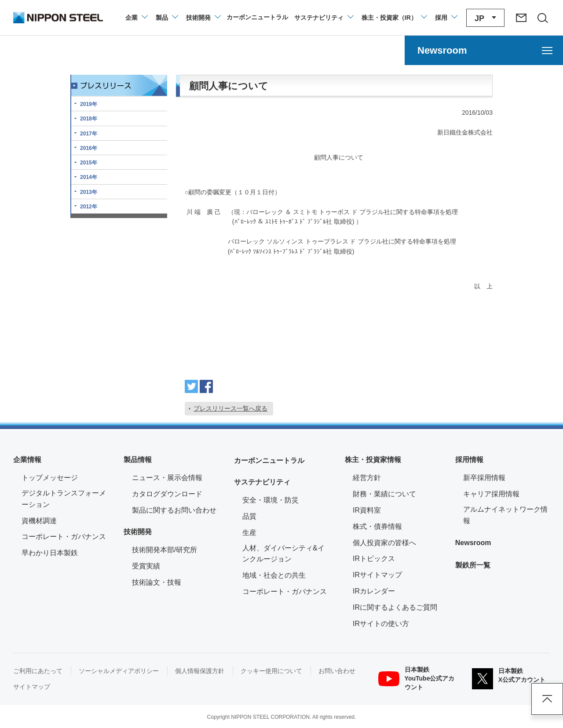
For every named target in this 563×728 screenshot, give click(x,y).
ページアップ (547, 699)
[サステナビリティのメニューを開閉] (324, 18)
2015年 (89, 163)
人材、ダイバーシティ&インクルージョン (283, 554)
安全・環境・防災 (271, 500)
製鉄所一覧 (473, 565)
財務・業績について (384, 494)
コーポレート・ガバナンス (64, 537)
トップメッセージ (50, 478)
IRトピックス (374, 559)
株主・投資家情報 (373, 460)
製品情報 (138, 460)
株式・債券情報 (377, 526)
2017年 (89, 134)
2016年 (89, 148)
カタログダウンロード (167, 494)
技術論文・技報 (157, 582)
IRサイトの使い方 (381, 624)
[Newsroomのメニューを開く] (484, 50)
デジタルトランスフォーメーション (64, 499)
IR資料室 (367, 510)
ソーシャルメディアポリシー (119, 671)
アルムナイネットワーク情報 (506, 515)
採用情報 (469, 460)
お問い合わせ (337, 671)
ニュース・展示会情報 (167, 478)
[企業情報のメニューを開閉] (136, 18)
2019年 (89, 104)
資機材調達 (39, 521)
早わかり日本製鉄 (50, 553)
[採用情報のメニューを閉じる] (446, 18)
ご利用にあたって (38, 671)
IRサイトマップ (377, 575)
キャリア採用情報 (491, 494)
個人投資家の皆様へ (384, 543)
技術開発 (138, 532)
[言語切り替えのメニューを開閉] (485, 18)
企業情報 (27, 460)
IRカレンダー (374, 591)
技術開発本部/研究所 (165, 550)
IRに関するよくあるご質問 (395, 607)
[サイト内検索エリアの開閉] (542, 18)
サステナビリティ (262, 482)
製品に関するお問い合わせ (174, 510)
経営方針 (367, 478)
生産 (249, 533)
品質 (249, 516)
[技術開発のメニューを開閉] (203, 18)
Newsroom (473, 543)
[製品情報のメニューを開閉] (166, 18)
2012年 (89, 207)
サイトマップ (32, 687)
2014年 (89, 177)
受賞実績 (146, 566)
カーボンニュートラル (269, 460)
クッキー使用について (271, 671)
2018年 (89, 119)
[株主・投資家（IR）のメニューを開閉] (394, 18)
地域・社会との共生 (274, 575)
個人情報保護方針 (200, 671)
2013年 (89, 192)
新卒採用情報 (484, 478)
